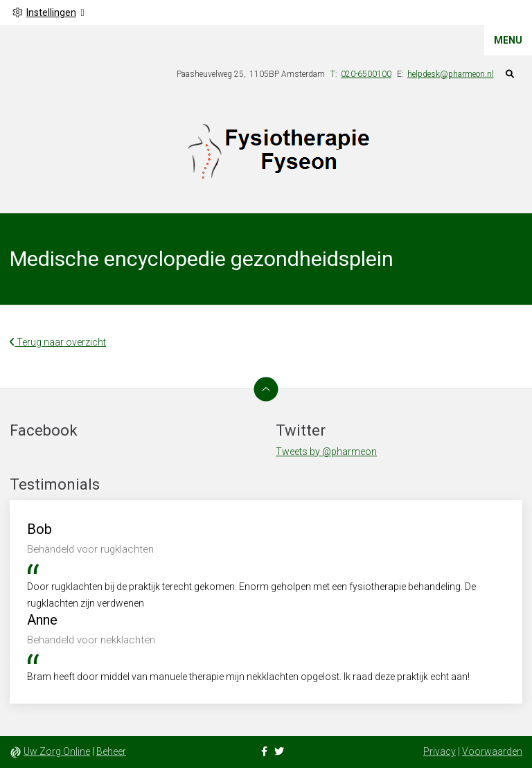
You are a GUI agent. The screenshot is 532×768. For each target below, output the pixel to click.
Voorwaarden (492, 751)
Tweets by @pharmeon (326, 452)
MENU (508, 40)
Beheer (111, 751)
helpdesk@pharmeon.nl (451, 74)
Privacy (440, 751)
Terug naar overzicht (58, 342)
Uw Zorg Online (57, 751)
